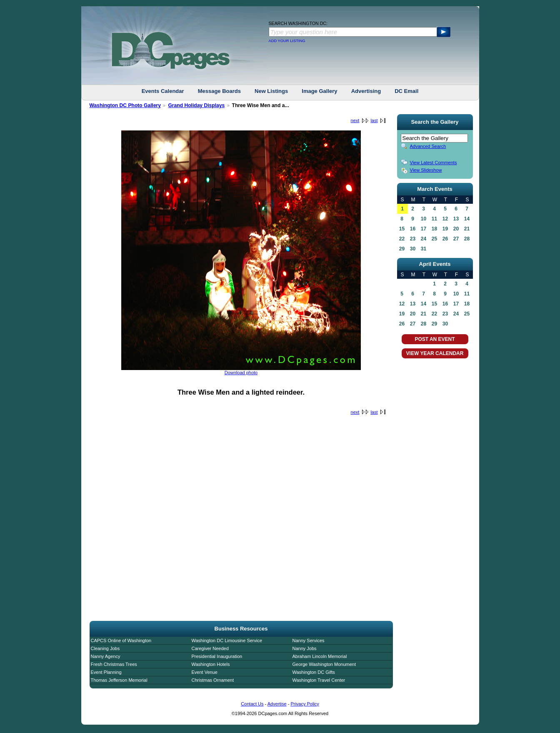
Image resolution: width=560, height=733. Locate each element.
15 (402, 229)
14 (467, 219)
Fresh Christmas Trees (114, 664)
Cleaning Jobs (105, 648)
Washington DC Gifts (314, 672)
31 (424, 249)
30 (413, 249)
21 (467, 229)
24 (424, 239)
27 (456, 239)
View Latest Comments (434, 163)
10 (424, 219)
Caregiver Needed (210, 648)
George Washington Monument (324, 664)
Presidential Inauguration (217, 656)
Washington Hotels (211, 664)
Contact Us (252, 704)
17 (424, 229)
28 (467, 239)
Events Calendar (163, 91)
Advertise (277, 704)
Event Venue (205, 672)
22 (402, 239)
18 (434, 229)
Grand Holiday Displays (196, 105)
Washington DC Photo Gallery (125, 105)
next (355, 120)
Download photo (241, 373)
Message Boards (219, 91)
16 (413, 229)
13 (456, 219)
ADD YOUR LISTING (287, 41)
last (374, 120)
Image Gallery (319, 91)
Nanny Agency (106, 656)
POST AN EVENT (435, 339)
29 (402, 249)
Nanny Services (309, 640)
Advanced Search (428, 146)
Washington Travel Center (319, 680)
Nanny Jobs (305, 648)
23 (413, 239)
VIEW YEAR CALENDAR (435, 353)
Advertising (366, 91)
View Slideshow (426, 170)
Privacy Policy (305, 704)
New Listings (271, 91)
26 (445, 239)
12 (445, 219)
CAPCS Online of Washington (121, 640)
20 (456, 229)
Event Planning (106, 672)
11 (434, 219)
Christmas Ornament (213, 680)
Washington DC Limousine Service (227, 640)
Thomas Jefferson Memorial (119, 680)
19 (445, 229)
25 (434, 239)
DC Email (406, 91)
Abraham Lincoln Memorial (320, 656)
